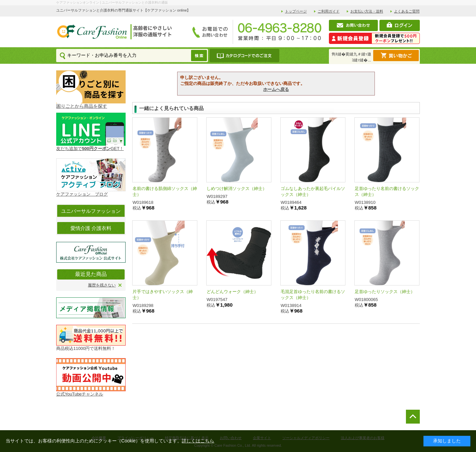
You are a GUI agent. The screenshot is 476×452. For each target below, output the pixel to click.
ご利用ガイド (329, 11)
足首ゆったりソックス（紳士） (385, 292)
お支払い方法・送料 (367, 11)
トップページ (296, 11)
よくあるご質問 (407, 11)
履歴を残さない (102, 285)
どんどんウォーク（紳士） (232, 292)
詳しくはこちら (198, 441)
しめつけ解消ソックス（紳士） (237, 188)
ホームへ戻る (276, 89)
